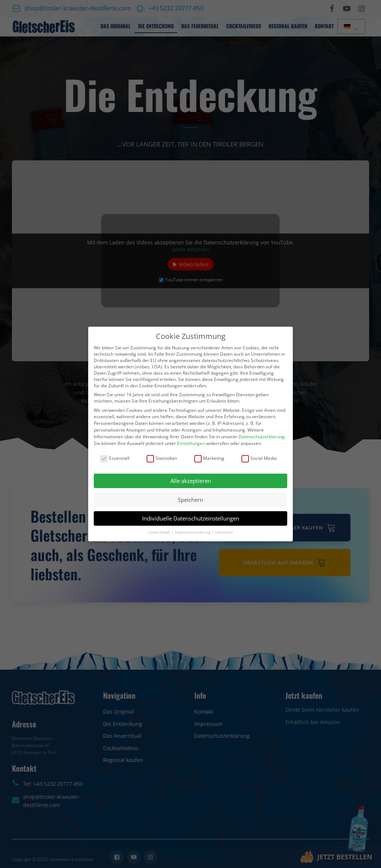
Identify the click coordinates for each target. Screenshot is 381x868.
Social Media (259, 458)
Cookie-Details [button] (159, 532)
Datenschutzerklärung (262, 437)
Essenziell (115, 458)
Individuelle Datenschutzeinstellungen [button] (191, 518)
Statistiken (162, 458)
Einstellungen (191, 443)
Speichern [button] (190, 500)
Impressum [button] (224, 532)
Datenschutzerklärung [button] (193, 532)
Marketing (209, 458)
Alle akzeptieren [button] (191, 481)
